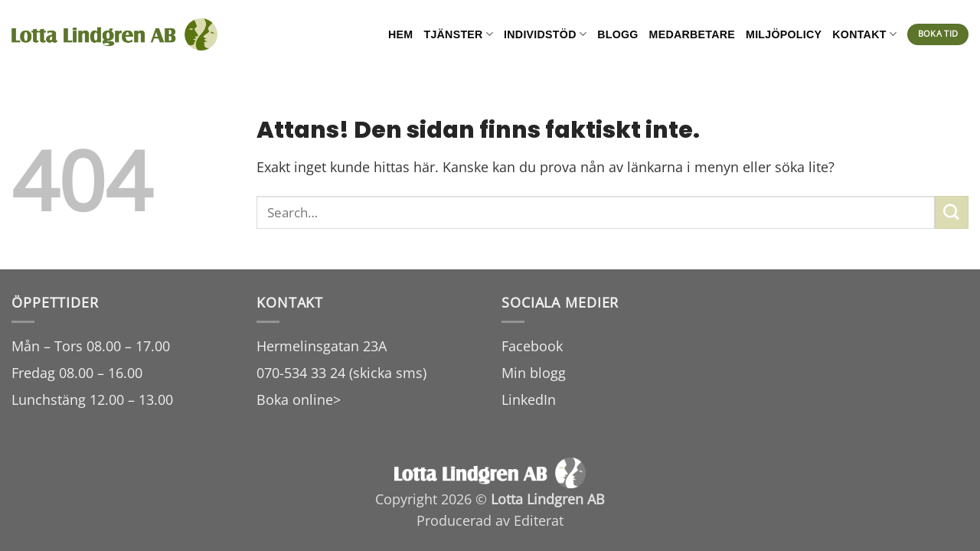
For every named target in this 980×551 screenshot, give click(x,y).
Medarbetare (692, 34)
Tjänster (458, 34)
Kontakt (864, 34)
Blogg (617, 34)
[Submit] (952, 212)
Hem (400, 34)
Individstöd (545, 34)
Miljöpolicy (784, 34)
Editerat (539, 520)
